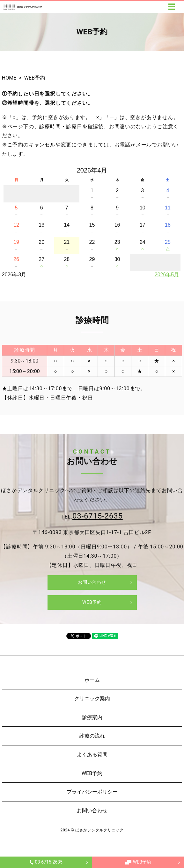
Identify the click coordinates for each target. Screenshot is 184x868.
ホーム (92, 680)
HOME (9, 78)
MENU (172, 7)
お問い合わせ (92, 582)
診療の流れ (92, 736)
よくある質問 (92, 755)
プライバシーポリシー (92, 792)
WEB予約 (138, 862)
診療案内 (92, 717)
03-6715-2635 (46, 862)
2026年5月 (167, 275)
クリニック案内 (92, 699)
